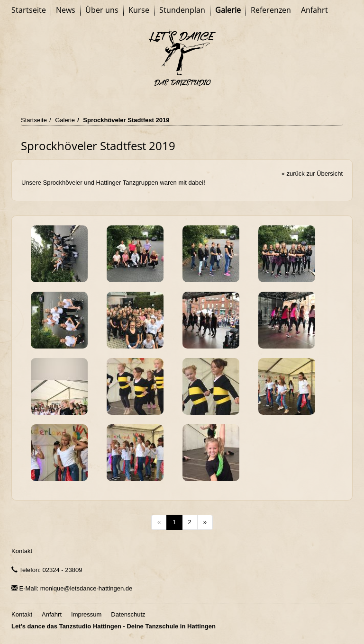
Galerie (228, 10)
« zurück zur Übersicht (312, 174)
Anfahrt (314, 10)
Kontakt (22, 551)
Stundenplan (182, 10)
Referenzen (271, 10)
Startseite (29, 10)
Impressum (86, 614)
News (66, 10)
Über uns (102, 10)
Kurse (139, 10)
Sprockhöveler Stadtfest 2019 (126, 120)
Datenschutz (128, 614)
